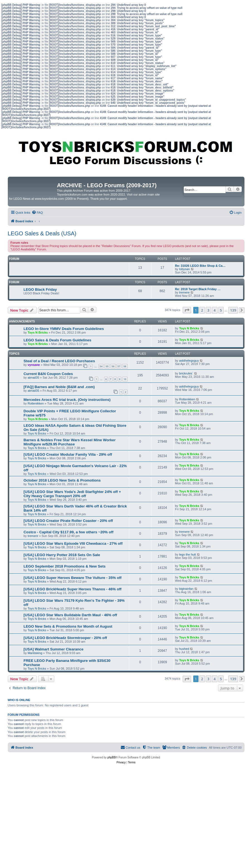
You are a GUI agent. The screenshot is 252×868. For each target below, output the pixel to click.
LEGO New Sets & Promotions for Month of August (68, 626)
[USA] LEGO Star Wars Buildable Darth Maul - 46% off (70, 615)
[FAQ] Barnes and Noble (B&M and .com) (59, 387)
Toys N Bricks (38, 332)
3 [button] (208, 310)
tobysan (184, 269)
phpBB (112, 757)
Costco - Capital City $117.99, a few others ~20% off (69, 532)
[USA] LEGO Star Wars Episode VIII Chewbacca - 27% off (73, 543)
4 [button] (215, 310)
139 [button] (233, 310)
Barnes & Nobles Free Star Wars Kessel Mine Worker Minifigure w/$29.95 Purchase (70, 442)
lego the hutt (188, 554)
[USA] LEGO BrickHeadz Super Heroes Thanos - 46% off (73, 589)
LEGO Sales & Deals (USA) (42, 233)
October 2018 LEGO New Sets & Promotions (62, 480)
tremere (184, 292)
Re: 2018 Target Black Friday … (198, 289)
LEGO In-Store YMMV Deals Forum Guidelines (64, 329)
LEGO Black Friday (40, 289)
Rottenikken (36, 403)
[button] (187, 310)
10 (125, 379)
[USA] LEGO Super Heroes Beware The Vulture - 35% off (73, 578)
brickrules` (186, 373)
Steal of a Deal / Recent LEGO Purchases (59, 361)
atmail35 (33, 378)
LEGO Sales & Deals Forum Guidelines (58, 340)
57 (119, 366)
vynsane (34, 365)
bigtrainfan (186, 589)
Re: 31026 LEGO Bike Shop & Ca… (200, 266)
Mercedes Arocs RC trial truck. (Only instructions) (67, 400)
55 (107, 366)
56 (113, 366)
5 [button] (221, 310)
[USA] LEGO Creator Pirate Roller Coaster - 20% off (68, 521)
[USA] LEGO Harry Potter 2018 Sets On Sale (62, 555)
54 (101, 366)
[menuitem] (37, 213)
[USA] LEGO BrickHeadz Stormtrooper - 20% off (65, 638)
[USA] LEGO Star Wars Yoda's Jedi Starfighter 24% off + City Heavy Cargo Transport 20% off (72, 494)
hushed (184, 649)
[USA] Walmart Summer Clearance (54, 649)
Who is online (19, 700)
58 (125, 366)
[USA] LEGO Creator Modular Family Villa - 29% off (68, 454)
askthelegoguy (189, 361)
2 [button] (202, 310)
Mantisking (35, 653)
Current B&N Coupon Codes (48, 374)
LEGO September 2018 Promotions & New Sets (65, 566)
